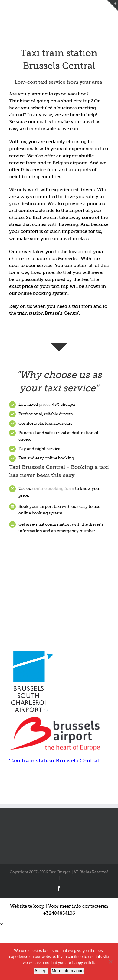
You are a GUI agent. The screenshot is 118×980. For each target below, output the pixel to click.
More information (68, 971)
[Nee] (110, 962)
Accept (41, 971)
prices (44, 404)
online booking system (42, 293)
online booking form (54, 489)
